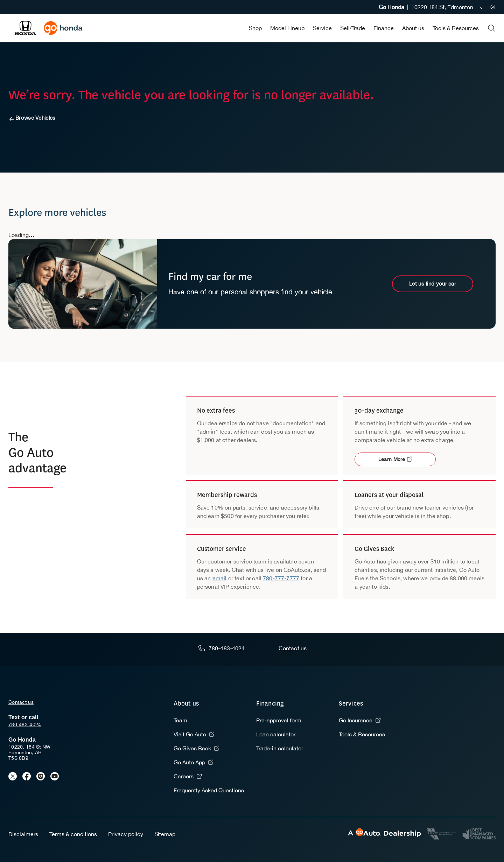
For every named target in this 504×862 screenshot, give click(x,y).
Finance (384, 28)
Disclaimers (23, 834)
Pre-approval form (279, 720)
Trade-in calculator (280, 748)
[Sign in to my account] (493, 7)
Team (180, 720)
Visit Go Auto (194, 734)
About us (413, 28)
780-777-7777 (281, 578)
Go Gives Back (197, 748)
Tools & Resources (456, 28)
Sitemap (165, 834)
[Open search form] (491, 28)
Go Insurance (360, 720)
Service (322, 28)
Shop (255, 28)
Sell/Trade (353, 28)
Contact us (21, 702)
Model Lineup (287, 28)
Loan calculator (276, 734)
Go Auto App (194, 762)
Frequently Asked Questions (209, 790)
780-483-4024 (25, 724)
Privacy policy (126, 834)
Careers (188, 776)
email (220, 578)
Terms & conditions (73, 834)
